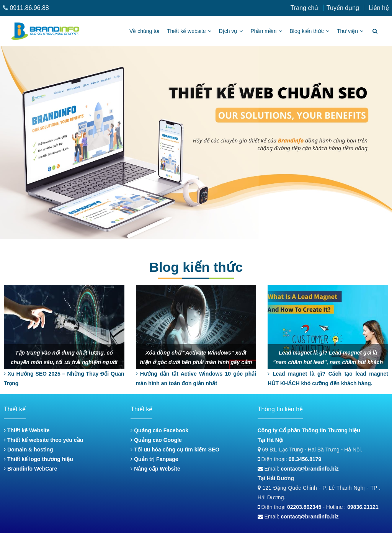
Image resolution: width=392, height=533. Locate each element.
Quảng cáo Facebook (159, 430)
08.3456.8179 (305, 459)
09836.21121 (363, 507)
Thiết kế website (189, 31)
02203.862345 (304, 507)
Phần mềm (266, 31)
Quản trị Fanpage (154, 459)
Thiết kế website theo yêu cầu (43, 440)
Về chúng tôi (144, 31)
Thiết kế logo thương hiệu (38, 459)
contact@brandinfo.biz (310, 469)
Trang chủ (305, 8)
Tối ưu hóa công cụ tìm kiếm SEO (175, 450)
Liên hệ (379, 8)
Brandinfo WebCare (30, 469)
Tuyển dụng (343, 8)
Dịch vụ (231, 31)
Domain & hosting (29, 450)
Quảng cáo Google (156, 440)
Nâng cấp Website (155, 469)
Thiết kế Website (27, 430)
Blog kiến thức (310, 31)
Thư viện (350, 31)
